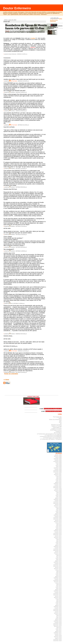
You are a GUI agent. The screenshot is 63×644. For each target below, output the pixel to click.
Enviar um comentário (11, 374)
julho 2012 (59, 560)
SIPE (60, 422)
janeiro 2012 (58, 552)
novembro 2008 (58, 502)
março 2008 (58, 491)
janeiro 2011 (58, 536)
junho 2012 (59, 558)
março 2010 (58, 523)
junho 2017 (59, 629)
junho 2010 (59, 527)
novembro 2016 (58, 624)
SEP (60, 421)
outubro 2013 (58, 579)
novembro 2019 (58, 639)
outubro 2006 (58, 469)
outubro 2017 (58, 634)
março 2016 (58, 614)
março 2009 (58, 507)
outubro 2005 (58, 460)
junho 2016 (59, 618)
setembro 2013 (58, 578)
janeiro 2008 (58, 489)
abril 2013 (59, 571)
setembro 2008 (58, 499)
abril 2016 (59, 616)
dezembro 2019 (58, 641)
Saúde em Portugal (57, 426)
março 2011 (58, 539)
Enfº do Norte (14, 81)
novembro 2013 (58, 580)
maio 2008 (59, 494)
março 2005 (58, 457)
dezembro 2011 (58, 550)
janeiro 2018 (58, 635)
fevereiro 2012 (58, 553)
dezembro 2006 (58, 472)
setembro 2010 (58, 531)
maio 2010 (59, 526)
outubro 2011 (58, 548)
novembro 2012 (58, 565)
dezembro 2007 (58, 488)
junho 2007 (59, 480)
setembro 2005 (58, 459)
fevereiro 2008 (58, 490)
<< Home (6, 380)
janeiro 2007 (58, 473)
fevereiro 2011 (58, 537)
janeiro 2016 (58, 612)
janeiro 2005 (58, 455)
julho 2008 (59, 497)
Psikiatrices (59, 431)
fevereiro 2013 (58, 569)
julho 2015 (59, 604)
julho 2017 (59, 630)
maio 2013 (59, 573)
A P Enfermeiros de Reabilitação (53, 435)
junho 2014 (59, 587)
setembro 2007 (58, 484)
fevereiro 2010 (58, 522)
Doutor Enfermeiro (17, 8)
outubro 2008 (58, 501)
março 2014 (58, 583)
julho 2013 (59, 575)
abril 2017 (59, 628)
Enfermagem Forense (56, 430)
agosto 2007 (58, 482)
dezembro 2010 (58, 535)
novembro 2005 (58, 461)
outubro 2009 (58, 516)
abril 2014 (59, 584)
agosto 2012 (58, 561)
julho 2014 (59, 588)
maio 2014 (59, 586)
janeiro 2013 (58, 567)
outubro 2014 (58, 592)
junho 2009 (59, 511)
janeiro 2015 (58, 596)
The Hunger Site (57, 417)
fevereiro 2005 (58, 456)
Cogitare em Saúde (57, 429)
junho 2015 (59, 603)
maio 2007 (59, 478)
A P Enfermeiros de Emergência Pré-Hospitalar (49, 434)
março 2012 (58, 554)
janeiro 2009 (58, 505)
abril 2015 (59, 600)
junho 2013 (59, 574)
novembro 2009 (58, 518)
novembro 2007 (58, 486)
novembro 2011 (58, 549)
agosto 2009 (58, 514)
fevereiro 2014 (58, 582)
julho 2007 (59, 481)
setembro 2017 (58, 633)
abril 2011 (59, 540)
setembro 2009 (58, 515)
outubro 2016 (58, 622)
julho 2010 (59, 528)
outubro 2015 (58, 608)
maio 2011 (59, 541)
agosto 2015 (58, 605)
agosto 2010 (58, 529)
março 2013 (58, 570)
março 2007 (58, 476)
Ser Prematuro (58, 433)
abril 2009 (59, 508)
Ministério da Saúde (56, 425)
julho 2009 (59, 512)
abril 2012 (59, 556)
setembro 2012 (58, 562)
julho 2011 (59, 544)
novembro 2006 (58, 471)
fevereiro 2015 (58, 597)
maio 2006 (59, 464)
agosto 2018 (58, 638)
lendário (33, 38)
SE (61, 423)
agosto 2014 (58, 590)
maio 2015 (59, 601)
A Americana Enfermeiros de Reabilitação (51, 437)
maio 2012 (59, 557)
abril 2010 (59, 524)
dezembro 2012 (58, 566)
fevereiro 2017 (58, 626)
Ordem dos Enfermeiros (55, 420)
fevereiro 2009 (58, 506)
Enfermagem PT (57, 427)
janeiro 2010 (58, 520)
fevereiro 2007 (58, 474)
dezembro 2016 (58, 625)
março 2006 (58, 463)
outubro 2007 (58, 485)
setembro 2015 (58, 607)
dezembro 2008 (58, 503)
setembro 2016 (58, 621)
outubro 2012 (58, 563)
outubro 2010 (58, 532)
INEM (60, 418)
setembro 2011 (58, 546)
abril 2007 (59, 477)
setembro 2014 (58, 591)
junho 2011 (59, 543)
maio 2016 (59, 617)
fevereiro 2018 (58, 637)
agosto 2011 (58, 545)
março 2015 (58, 599)
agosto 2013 (58, 577)
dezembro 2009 (58, 519)
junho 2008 (59, 495)
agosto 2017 (58, 631)
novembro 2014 (58, 594)
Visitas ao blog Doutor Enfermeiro (56, 20)
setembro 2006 (58, 468)
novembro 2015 (58, 609)
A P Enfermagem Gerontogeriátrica (52, 438)
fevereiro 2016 (58, 613)
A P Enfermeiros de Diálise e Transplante (51, 439)
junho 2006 (59, 465)
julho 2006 (59, 467)
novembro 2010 (58, 533)
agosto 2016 (58, 620)
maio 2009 (59, 510)
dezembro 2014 (58, 595)
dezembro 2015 (58, 611)
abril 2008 (59, 493)
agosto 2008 (58, 498)
